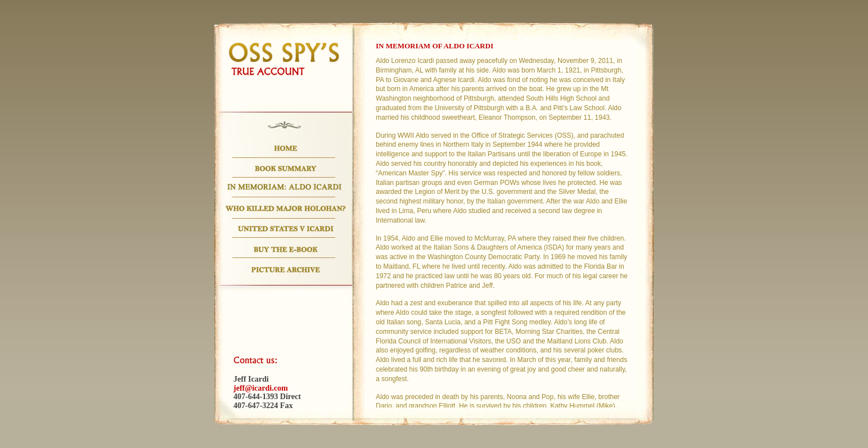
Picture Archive (285, 268)
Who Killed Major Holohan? (285, 208)
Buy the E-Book (285, 248)
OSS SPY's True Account (284, 59)
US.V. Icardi (285, 228)
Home (285, 148)
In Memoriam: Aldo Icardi (285, 187)
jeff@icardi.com (261, 388)
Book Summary (285, 168)
